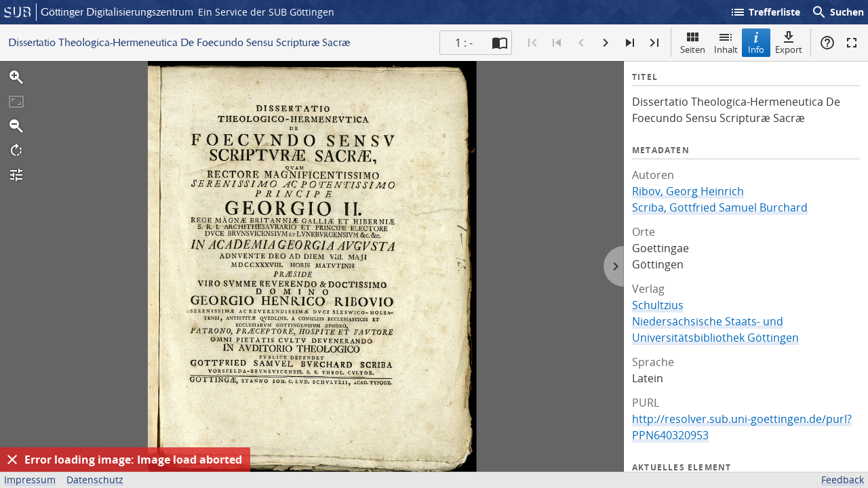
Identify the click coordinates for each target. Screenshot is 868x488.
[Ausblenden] (12, 460)
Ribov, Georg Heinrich (688, 191)
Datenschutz (95, 480)
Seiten (693, 42)
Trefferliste (765, 12)
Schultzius (658, 305)
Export (789, 42)
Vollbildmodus (852, 43)
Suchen (837, 12)
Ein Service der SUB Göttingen (266, 12)
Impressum (30, 480)
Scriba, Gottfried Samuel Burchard (720, 207)
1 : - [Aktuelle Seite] (464, 43)
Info (756, 42)
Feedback (843, 480)
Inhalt (726, 42)
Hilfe (827, 43)
